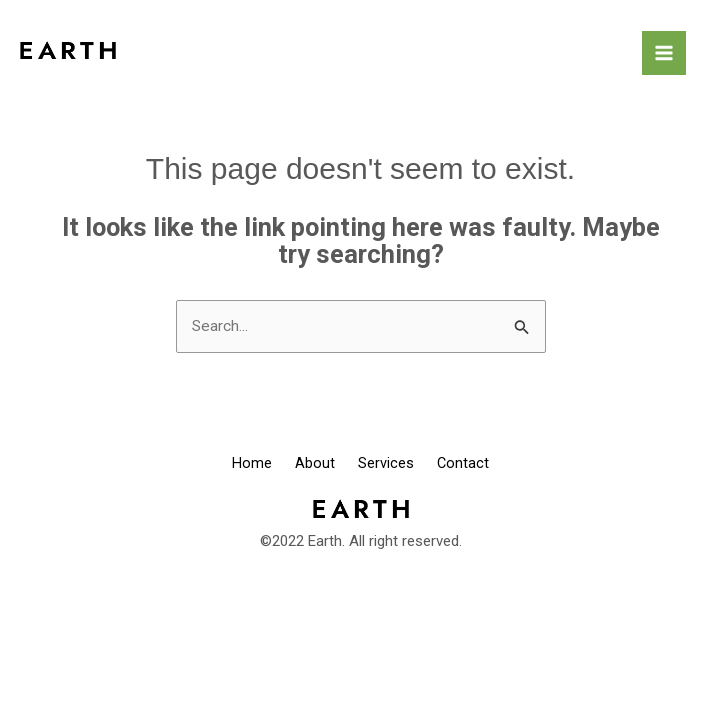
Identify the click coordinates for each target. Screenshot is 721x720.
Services (394, 465)
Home (226, 465)
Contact (488, 465)
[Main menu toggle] (664, 53)
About (306, 465)
